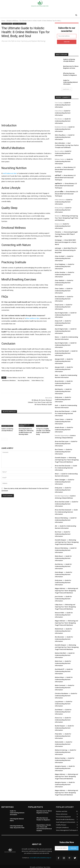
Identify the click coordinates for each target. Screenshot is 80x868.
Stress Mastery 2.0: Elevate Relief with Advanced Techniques (65, 169)
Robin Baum (59, 555)
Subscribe (67, 42)
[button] (76, 15)
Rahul (57, 473)
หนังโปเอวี (58, 175)
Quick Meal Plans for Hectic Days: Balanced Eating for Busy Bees (66, 249)
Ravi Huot (58, 531)
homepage (58, 239)
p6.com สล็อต (59, 191)
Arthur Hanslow (60, 272)
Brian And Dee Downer (62, 410)
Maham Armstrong (61, 749)
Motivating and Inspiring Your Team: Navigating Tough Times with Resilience (66, 217)
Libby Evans (59, 604)
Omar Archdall (60, 255)
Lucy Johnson (59, 701)
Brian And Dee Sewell (62, 350)
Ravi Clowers (59, 449)
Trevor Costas (59, 419)
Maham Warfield (60, 652)
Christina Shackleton (61, 693)
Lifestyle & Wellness (12, 21)
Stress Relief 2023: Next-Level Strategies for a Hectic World (65, 241)
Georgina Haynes (60, 765)
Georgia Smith (59, 358)
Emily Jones (58, 396)
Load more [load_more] (67, 88)
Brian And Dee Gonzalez (63, 465)
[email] (67, 36)
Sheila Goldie (59, 741)
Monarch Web (59, 612)
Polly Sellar (58, 733)
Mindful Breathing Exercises (36, 378)
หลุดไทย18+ (58, 183)
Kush (56, 405)
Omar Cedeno (59, 288)
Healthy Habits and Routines (24, 425)
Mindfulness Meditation (9, 380)
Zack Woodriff (59, 668)
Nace (56, 374)
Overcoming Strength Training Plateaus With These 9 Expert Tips (66, 233)
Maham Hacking (60, 757)
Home (3, 21)
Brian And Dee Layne (62, 441)
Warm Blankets (60, 142)
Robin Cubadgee (60, 479)
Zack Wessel (59, 709)
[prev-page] (3, 439)
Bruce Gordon (59, 380)
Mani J (57, 336)
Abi (56, 525)
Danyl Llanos (59, 304)
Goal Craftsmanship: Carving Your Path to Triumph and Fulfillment (67, 144)
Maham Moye (59, 676)
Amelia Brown (59, 427)
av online (58, 166)
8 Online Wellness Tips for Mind (17, 378)
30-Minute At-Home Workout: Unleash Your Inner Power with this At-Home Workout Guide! (40, 402)
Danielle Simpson (60, 457)
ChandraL (58, 231)
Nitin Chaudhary (60, 134)
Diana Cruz (58, 717)
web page (58, 247)
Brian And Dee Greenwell (63, 509)
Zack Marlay (59, 563)
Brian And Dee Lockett (62, 501)
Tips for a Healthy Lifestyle (19, 24)
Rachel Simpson (60, 725)
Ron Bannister (59, 636)
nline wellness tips (32, 318)
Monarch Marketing (61, 517)
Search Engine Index (61, 312)
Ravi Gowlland (59, 296)
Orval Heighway (60, 263)
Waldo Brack (59, 628)
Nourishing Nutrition (24, 380)
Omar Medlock (60, 280)
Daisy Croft (58, 320)
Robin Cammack (60, 685)
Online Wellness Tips (38, 380)
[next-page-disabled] (6, 439)
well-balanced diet (10, 173)
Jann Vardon (59, 596)
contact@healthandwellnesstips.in (40, 857)
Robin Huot (58, 660)
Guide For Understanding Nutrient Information (63, 104)
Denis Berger (59, 571)
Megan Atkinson (60, 588)
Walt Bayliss (59, 388)
